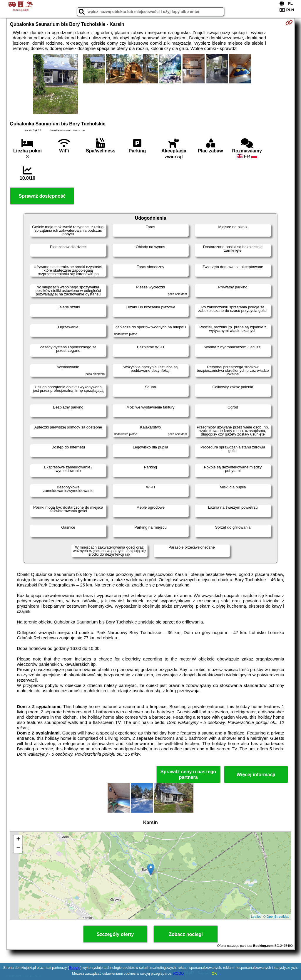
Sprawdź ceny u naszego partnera (188, 774)
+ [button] (18, 840)
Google (75, 968)
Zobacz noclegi (186, 934)
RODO (178, 974)
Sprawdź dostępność (42, 196)
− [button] (18, 848)
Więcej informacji (256, 775)
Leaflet (256, 917)
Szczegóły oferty (115, 934)
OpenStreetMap (278, 917)
